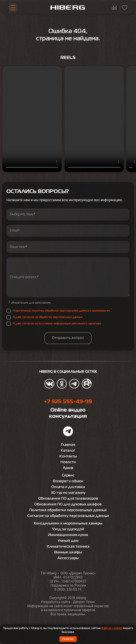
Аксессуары (68, 558)
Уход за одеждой (68, 529)
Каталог (68, 451)
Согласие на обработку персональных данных (68, 516)
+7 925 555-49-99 (68, 402)
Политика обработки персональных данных (68, 510)
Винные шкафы (68, 553)
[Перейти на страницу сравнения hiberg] (114, 8)
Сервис (68, 476)
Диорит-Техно (84, 602)
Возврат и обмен (68, 481)
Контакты (68, 457)
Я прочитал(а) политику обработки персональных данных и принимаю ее (61, 311)
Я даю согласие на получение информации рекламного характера (57, 324)
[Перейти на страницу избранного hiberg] (125, 8)
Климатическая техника (68, 547)
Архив (68, 468)
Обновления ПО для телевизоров (68, 499)
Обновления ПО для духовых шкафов (68, 505)
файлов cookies (112, 628)
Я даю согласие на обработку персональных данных (48, 317)
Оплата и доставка (68, 487)
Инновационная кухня (68, 535)
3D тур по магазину (68, 493)
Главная (68, 445)
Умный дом (68, 541)
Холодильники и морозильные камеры (68, 524)
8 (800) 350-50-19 (68, 589)
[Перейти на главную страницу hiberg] (68, 8)
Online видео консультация (68, 413)
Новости (68, 462)
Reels (68, 58)
